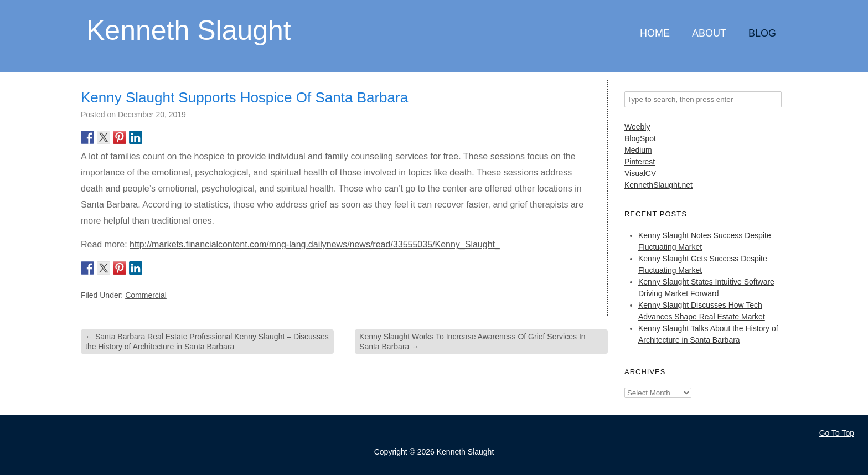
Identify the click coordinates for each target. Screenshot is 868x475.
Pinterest (640, 162)
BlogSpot (640, 138)
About (709, 33)
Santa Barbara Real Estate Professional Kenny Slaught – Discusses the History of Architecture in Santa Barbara (207, 342)
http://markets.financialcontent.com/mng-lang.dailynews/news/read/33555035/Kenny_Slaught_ (315, 244)
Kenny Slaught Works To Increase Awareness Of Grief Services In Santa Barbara (472, 342)
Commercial (146, 295)
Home (655, 33)
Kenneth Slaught (189, 30)
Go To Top (837, 433)
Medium (638, 150)
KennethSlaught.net (658, 185)
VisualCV (640, 173)
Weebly (637, 127)
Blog (762, 33)
